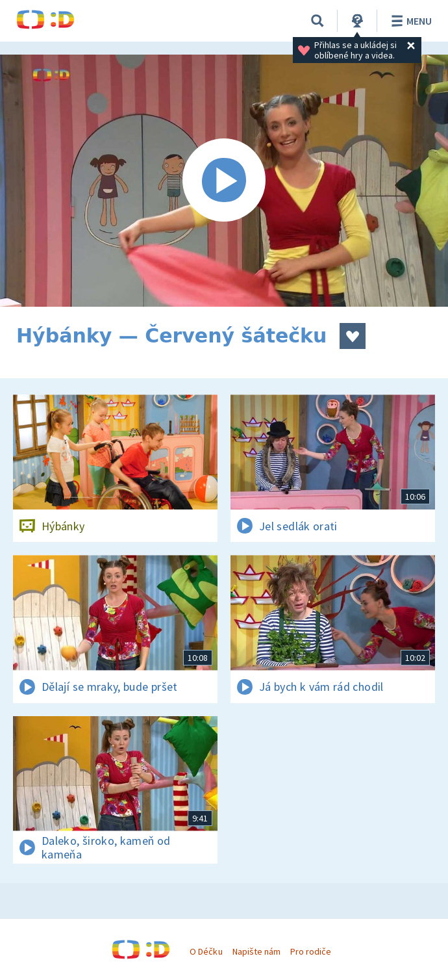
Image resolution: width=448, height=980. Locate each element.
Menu (409, 21)
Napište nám (256, 951)
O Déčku (206, 951)
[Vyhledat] (317, 21)
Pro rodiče (311, 951)
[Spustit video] (224, 181)
